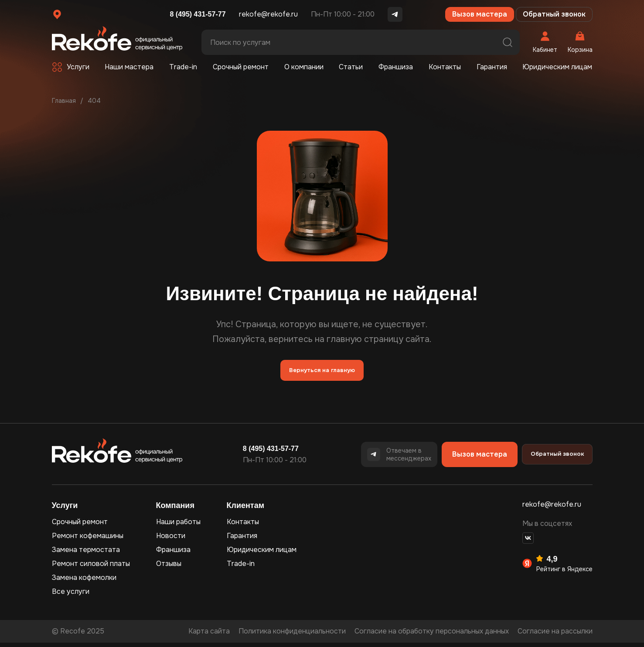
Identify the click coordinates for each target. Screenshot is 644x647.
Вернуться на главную (322, 372)
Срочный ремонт (241, 67)
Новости (171, 540)
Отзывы (169, 568)
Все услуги (71, 596)
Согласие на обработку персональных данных (432, 635)
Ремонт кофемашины (88, 540)
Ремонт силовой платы (91, 568)
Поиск (508, 42)
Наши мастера (129, 67)
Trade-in (183, 67)
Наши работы (178, 526)
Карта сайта (209, 635)
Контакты (445, 67)
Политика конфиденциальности (292, 635)
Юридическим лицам (557, 67)
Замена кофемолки (84, 582)
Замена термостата (86, 554)
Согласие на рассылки (555, 635)
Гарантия (492, 67)
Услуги (78, 67)
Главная (64, 101)
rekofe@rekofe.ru (268, 14)
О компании (304, 67)
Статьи (351, 67)
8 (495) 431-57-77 (198, 14)
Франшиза (396, 67)
